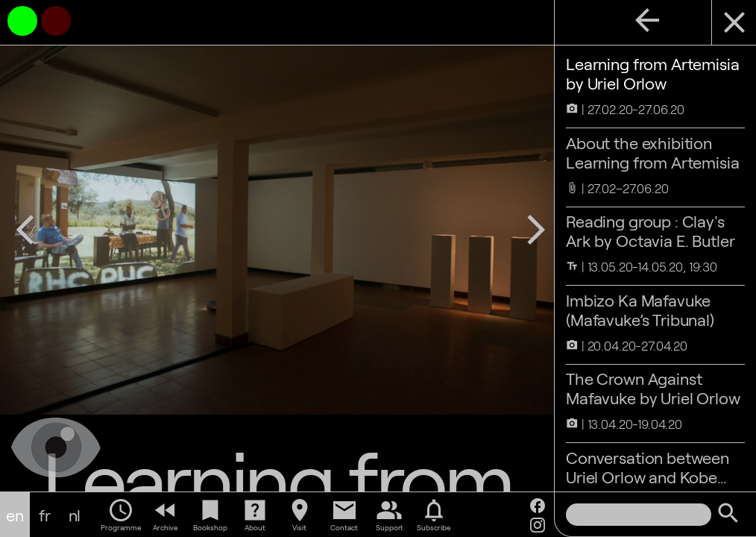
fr (45, 515)
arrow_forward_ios (536, 230)
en (15, 515)
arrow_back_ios (25, 230)
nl (75, 515)
